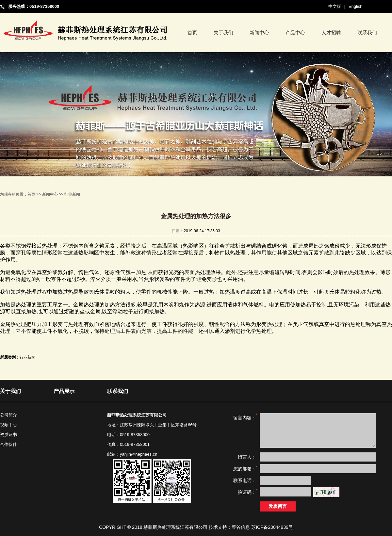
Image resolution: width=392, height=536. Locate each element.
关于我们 (223, 33)
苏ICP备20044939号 (272, 527)
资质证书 (8, 435)
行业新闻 (72, 194)
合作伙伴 (8, 444)
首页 (192, 33)
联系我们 (367, 33)
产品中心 (295, 33)
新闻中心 (259, 33)
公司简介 (8, 415)
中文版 (335, 6)
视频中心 (8, 425)
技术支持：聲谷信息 (229, 527)
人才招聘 (331, 33)
